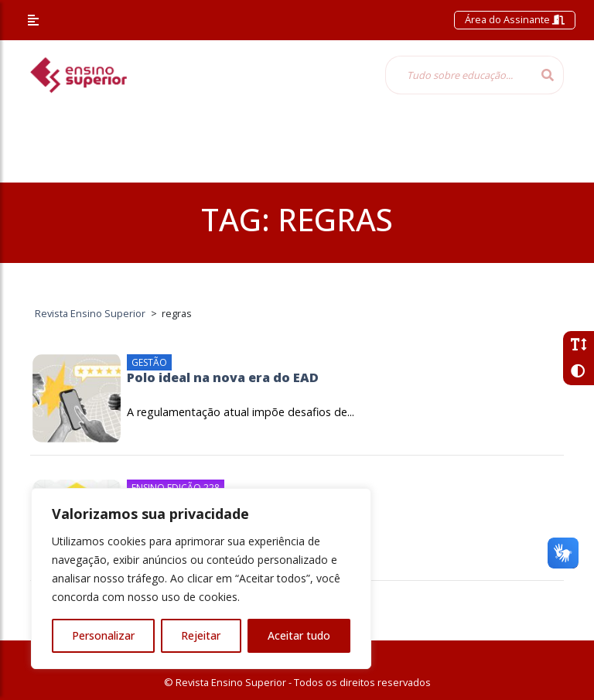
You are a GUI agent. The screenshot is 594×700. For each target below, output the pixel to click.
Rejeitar (201, 635)
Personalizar (103, 635)
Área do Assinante (515, 19)
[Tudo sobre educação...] (459, 75)
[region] (201, 579)
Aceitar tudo (299, 635)
